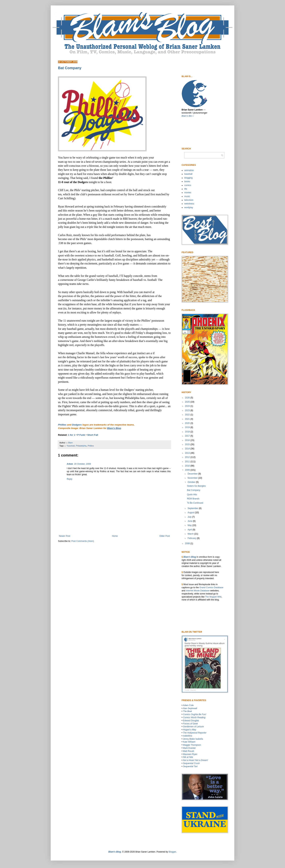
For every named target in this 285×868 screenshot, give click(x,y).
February (192, 538)
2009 (188, 470)
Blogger (172, 852)
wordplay (189, 207)
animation (189, 170)
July (190, 517)
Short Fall (93, 435)
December (193, 474)
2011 (188, 462)
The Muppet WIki (213, 597)
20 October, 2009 (83, 464)
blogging (188, 178)
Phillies (62, 425)
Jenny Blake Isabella (193, 739)
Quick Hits (192, 495)
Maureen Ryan (190, 754)
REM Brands (193, 499)
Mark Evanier (189, 748)
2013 (188, 453)
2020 (188, 423)
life (186, 189)
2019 (188, 427)
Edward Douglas (191, 721)
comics (188, 185)
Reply (70, 479)
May (190, 525)
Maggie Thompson (192, 745)
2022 (188, 415)
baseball (188, 174)
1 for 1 (72, 435)
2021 (188, 419)
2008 (188, 543)
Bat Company (194, 490)
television (189, 200)
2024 (188, 406)
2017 (188, 436)
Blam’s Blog (190, 557)
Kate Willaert (189, 742)
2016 (188, 440)
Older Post (165, 536)
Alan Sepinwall (190, 708)
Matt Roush (189, 751)
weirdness (189, 204)
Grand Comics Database (211, 588)
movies (188, 193)
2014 (188, 449)
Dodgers (77, 425)
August (191, 513)
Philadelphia (81, 446)
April (190, 530)
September (193, 508)
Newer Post (65, 536)
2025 (188, 402)
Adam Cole (188, 705)
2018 (188, 432)
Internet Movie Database (198, 591)
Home (115, 536)
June (190, 521)
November (193, 478)
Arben (70, 464)
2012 (188, 457)
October (192, 482)
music (187, 196)
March (191, 534)
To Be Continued (195, 503)
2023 (188, 410)
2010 (188, 466)
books (187, 181)
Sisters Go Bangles (196, 486)
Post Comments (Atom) (83, 541)
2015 (188, 444)
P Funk (81, 435)
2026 (188, 398)
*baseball (71, 446)
